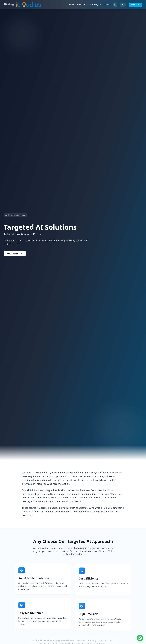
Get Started (15, 254)
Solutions (82, 5)
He (123, 5)
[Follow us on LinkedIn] (115, 5)
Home (72, 5)
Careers (107, 5)
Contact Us (135, 5)
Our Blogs (96, 5)
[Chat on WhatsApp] (140, 638)
